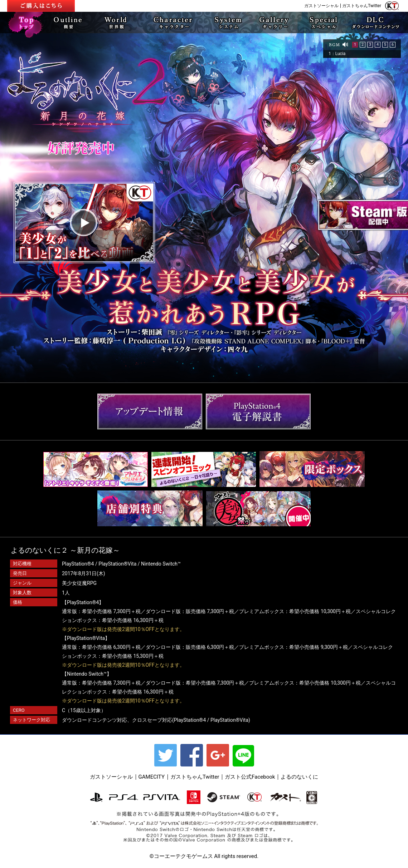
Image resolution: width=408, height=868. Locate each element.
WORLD (117, 23)
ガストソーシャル (321, 6)
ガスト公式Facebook (250, 777)
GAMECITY (152, 777)
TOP (27, 23)
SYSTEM (228, 23)
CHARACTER (171, 23)
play (84, 223)
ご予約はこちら (41, 6)
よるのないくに (299, 777)
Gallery (275, 23)
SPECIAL (323, 23)
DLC (376, 23)
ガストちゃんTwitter (362, 6)
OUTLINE (70, 23)
